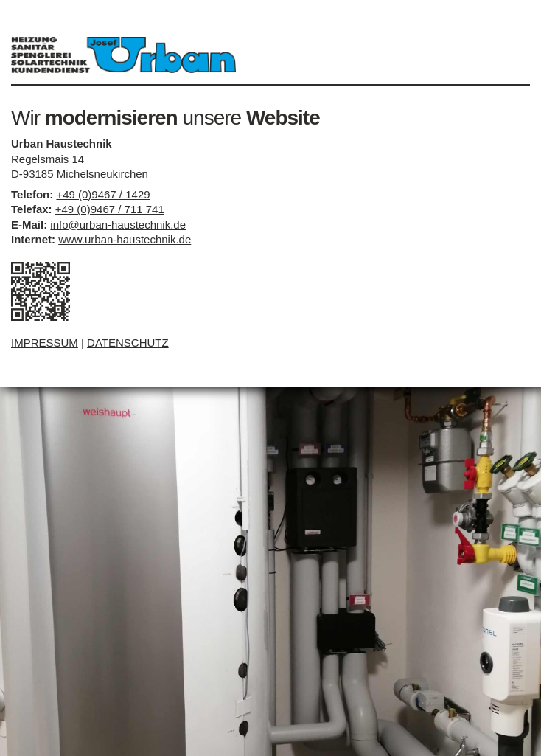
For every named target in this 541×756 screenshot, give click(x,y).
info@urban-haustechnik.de (118, 225)
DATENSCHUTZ (128, 343)
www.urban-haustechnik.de (125, 239)
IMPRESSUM (45, 343)
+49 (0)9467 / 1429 (103, 194)
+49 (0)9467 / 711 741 (110, 209)
